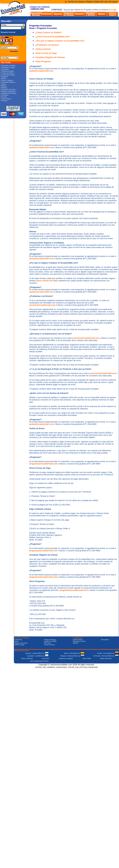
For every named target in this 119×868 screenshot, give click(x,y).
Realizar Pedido (93, 2)
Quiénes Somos (78, 640)
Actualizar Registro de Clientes (50, 57)
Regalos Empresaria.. (8, 91)
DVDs (3, 78)
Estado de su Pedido (50, 641)
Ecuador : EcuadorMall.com (108, 653)
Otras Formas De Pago (47, 281)
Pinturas (4, 88)
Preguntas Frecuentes (47, 28)
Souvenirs (5, 95)
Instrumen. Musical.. (8, 82)
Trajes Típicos (6, 99)
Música (4, 86)
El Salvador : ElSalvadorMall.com (106, 656)
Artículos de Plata (7, 71)
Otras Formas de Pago (46, 53)
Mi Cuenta (47, 643)
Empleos (76, 643)
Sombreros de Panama (66, 658)
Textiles (4, 97)
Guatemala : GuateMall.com (38, 656)
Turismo (4, 101)
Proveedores (105, 640)
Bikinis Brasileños (106, 658)
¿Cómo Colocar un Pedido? (48, 32)
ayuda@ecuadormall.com (41, 71)
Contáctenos (18, 640)
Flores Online (87, 658)
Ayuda (16, 641)
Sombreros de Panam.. (9, 93)
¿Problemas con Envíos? (47, 45)
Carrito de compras (76, 2)
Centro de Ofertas (7, 73)
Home (32, 28)
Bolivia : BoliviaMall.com (74, 653)
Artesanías (5, 69)
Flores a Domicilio (27, 658)
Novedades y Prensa (79, 641)
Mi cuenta (113, 2)
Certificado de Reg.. (8, 75)
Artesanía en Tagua (8, 67)
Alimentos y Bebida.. (8, 66)
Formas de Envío (49, 645)
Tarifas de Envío (43, 49)
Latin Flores (46, 658)
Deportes (4, 77)
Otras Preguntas (43, 61)
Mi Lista (104, 2)
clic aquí (113, 10)
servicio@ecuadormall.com (42, 305)
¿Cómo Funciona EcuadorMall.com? (53, 37)
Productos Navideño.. (9, 89)
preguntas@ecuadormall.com (43, 464)
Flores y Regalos (7, 80)
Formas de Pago (19, 645)
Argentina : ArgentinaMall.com (37, 653)
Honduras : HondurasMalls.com (72, 656)
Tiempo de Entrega (50, 640)
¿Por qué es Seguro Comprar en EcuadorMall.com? (60, 41)
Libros (3, 84)
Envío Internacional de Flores (39, 661)
